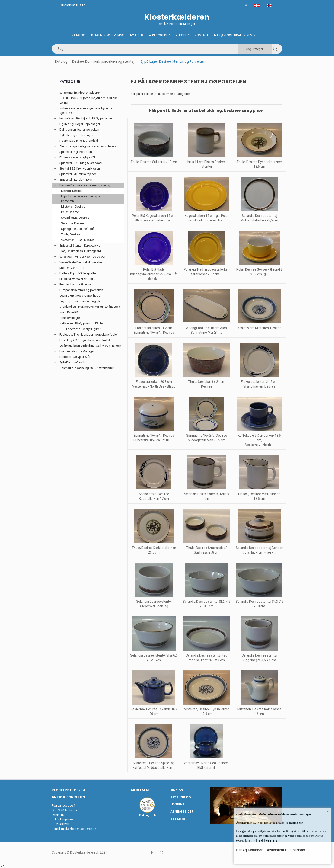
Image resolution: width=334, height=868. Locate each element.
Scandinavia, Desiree (75, 218)
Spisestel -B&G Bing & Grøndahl (81, 163)
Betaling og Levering (108, 35)
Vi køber (182, 35)
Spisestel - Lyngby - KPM (76, 180)
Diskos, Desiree (72, 191)
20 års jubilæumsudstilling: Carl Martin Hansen (90, 346)
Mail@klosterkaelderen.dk (235, 35)
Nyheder (137, 35)
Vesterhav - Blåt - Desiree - (79, 240)
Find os (177, 790)
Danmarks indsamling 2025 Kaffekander (87, 368)
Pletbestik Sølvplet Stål (75, 357)
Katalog (79, 35)
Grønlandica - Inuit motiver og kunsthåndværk (90, 307)
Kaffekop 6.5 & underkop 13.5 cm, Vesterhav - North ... (259, 440)
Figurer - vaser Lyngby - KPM (78, 157)
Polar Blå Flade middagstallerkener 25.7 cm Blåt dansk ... (154, 274)
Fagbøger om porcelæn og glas (81, 301)
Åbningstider (159, 35)
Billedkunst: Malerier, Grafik (77, 279)
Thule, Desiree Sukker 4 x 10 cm (154, 162)
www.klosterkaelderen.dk (257, 841)
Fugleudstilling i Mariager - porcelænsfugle (88, 335)
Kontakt (201, 35)
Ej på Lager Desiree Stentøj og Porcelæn (81, 199)
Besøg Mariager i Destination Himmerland (271, 850)
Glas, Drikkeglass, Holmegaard (80, 251)
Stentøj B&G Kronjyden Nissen (80, 168)
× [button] (328, 811)
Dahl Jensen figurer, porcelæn (79, 130)
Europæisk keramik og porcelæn (81, 290)
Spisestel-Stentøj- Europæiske (80, 245)
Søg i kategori (255, 49)
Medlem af (140, 790)
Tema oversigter (70, 318)
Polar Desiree (70, 212)
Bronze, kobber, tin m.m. (75, 284)
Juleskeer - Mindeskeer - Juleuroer (82, 257)
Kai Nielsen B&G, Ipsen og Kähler (82, 323)
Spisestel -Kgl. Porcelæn (76, 152)
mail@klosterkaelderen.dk (79, 829)
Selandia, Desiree (73, 223)
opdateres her (294, 823)
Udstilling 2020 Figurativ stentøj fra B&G (86, 340)
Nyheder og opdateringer (76, 135)
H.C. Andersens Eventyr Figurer (80, 329)
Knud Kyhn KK (69, 312)
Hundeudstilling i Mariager (77, 351)
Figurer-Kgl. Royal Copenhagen (80, 124)
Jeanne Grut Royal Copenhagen (81, 296)
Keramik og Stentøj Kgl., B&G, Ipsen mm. (86, 118)
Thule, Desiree (71, 234)
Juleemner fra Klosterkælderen (80, 93)
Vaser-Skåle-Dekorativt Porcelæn (81, 262)
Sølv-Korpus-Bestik (72, 362)
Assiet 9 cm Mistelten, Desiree (259, 328)
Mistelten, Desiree (73, 207)
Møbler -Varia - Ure (72, 268)
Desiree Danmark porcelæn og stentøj (103, 61)
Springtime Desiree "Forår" (79, 229)
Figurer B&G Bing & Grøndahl (79, 141)
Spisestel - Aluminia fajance (78, 174)
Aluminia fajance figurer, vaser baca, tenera (88, 146)
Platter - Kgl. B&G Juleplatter (78, 273)
